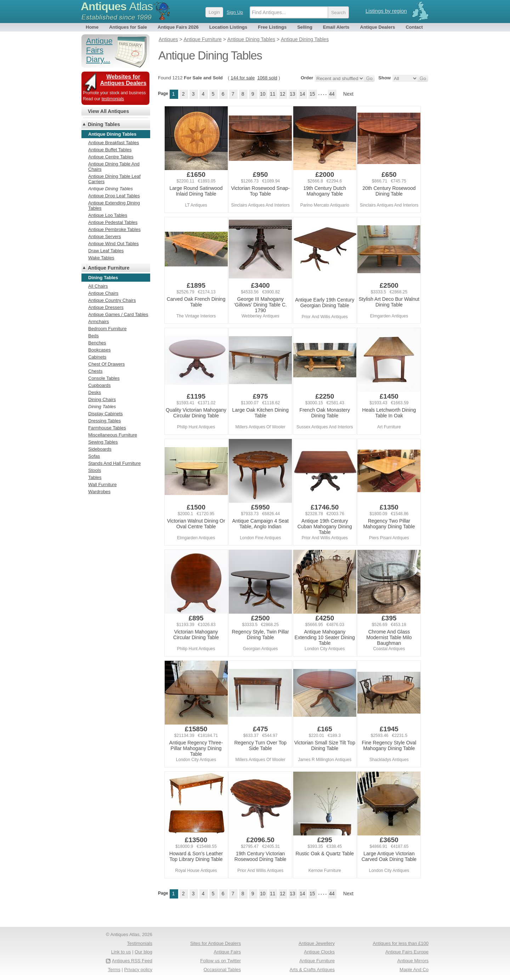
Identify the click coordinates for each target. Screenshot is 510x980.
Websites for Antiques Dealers (123, 80)
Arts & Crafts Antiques (312, 970)
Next (348, 94)
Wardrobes (99, 492)
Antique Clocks (319, 952)
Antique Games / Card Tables (118, 314)
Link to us (121, 952)
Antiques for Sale (128, 27)
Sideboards (100, 449)
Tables (95, 477)
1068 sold (267, 78)
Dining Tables (104, 124)
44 (332, 94)
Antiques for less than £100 (401, 943)
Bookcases (100, 350)
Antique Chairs (103, 293)
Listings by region (386, 11)
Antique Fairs (227, 952)
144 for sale (243, 78)
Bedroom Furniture (107, 329)
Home (92, 27)
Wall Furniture (102, 485)
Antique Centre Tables (111, 157)
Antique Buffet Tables (110, 150)
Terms (114, 970)
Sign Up (235, 12)
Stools (95, 470)
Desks (95, 392)
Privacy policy (138, 970)
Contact (414, 27)
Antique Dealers (378, 27)
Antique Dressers (106, 307)
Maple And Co (414, 970)
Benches (97, 343)
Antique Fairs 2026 (178, 27)
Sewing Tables (103, 442)
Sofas (94, 456)
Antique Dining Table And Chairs (114, 167)
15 (312, 94)
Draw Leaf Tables (106, 251)
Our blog (143, 952)
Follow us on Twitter (220, 961)
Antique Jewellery (317, 943)
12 (283, 94)
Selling (305, 27)
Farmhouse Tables (107, 428)
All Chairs (98, 286)
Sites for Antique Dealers (216, 943)
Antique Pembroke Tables (114, 229)
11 (273, 94)
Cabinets (97, 357)
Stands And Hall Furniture (114, 463)
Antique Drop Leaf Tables (114, 196)
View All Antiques (108, 111)
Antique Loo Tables (108, 215)
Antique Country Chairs (112, 300)
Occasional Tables (222, 970)
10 (263, 94)
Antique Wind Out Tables (114, 244)
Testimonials (140, 943)
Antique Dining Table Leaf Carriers (114, 179)
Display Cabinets (106, 414)
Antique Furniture (109, 268)
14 (302, 94)
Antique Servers (105, 236)
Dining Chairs (102, 399)
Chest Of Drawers (106, 364)
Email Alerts (336, 27)
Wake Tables (101, 258)
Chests (95, 371)
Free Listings (272, 27)
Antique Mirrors (413, 961)
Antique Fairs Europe (407, 952)
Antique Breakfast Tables (114, 143)
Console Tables (104, 378)
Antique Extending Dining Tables (114, 205)
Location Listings (228, 27)
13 (293, 94)
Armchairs (99, 322)
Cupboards (100, 385)
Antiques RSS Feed (132, 961)
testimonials (113, 99)
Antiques (117, 6)
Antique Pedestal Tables (113, 222)
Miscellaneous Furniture (113, 435)
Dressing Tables (104, 421)
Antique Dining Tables (110, 189)
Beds (93, 336)
